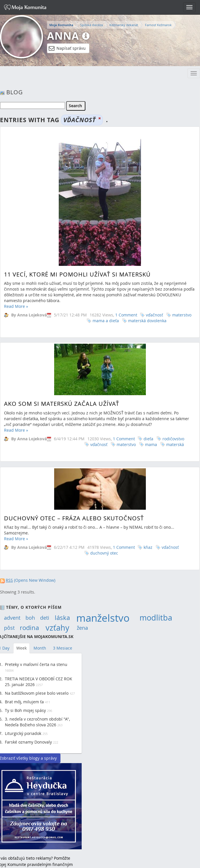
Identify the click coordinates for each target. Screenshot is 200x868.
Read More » (16, 306)
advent (12, 618)
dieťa (148, 419)
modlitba (156, 618)
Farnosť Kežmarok (158, 25)
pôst (9, 628)
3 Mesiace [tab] (63, 648)
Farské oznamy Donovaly (28, 742)
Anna (63, 36)
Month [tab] (40, 648)
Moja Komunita (61, 25)
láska (62, 618)
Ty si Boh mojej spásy (25, 710)
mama (151, 424)
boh (30, 618)
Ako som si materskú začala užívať (62, 384)
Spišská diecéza (92, 25)
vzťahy (57, 628)
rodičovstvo (173, 419)
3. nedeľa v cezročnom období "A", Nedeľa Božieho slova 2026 (37, 722)
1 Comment (126, 315)
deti (45, 618)
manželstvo (103, 618)
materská (175, 424)
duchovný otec (104, 526)
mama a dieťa (106, 321)
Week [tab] (21, 648)
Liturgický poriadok (23, 733)
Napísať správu (67, 48)
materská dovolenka (147, 321)
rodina (29, 628)
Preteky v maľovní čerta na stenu (36, 664)
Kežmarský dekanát (124, 25)
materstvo (182, 315)
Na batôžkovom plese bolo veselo (37, 693)
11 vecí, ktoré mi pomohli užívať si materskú (77, 274)
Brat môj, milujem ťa (24, 702)
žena (82, 628)
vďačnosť (154, 315)
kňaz (148, 521)
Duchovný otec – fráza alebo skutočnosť (74, 491)
